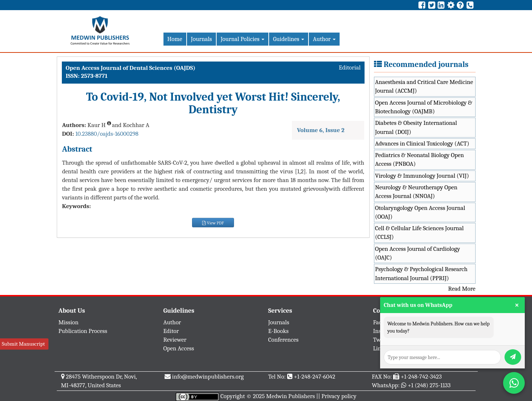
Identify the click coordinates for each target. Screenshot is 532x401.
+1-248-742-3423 (421, 377)
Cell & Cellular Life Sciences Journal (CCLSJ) (419, 233)
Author (324, 39)
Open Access (179, 348)
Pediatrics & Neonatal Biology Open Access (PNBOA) (420, 159)
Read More (462, 289)
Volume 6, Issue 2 (321, 130)
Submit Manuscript (23, 344)
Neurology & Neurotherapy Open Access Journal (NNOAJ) (416, 192)
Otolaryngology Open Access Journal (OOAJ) (420, 212)
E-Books (278, 331)
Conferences (284, 340)
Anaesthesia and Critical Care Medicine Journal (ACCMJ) (424, 86)
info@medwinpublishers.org (208, 377)
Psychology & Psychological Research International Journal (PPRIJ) (421, 273)
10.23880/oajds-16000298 (107, 134)
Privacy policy (339, 396)
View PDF (213, 223)
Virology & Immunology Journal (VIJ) (422, 176)
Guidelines (289, 39)
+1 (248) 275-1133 (429, 385)
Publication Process (83, 331)
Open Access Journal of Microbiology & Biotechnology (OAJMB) (424, 107)
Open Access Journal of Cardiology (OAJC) (418, 253)
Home (175, 39)
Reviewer (175, 340)
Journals (201, 39)
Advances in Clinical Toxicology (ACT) (422, 143)
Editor (171, 331)
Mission (69, 322)
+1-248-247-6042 (314, 377)
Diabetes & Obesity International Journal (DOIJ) (416, 127)
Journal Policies (242, 39)
